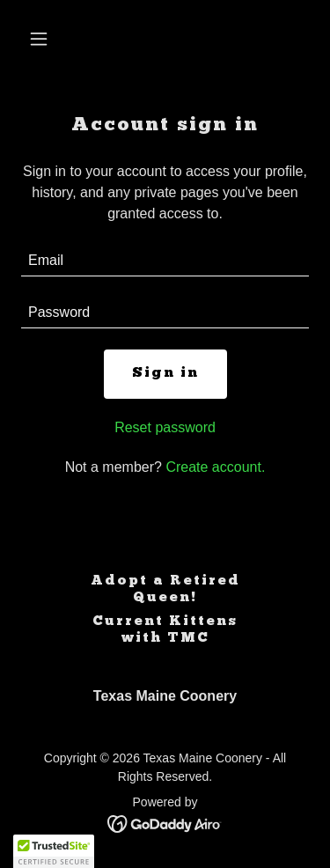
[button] (43, 39)
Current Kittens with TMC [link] (165, 630)
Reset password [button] (165, 427)
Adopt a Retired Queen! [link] (165, 589)
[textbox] (165, 261)
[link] (165, 823)
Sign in (165, 373)
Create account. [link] (215, 467)
